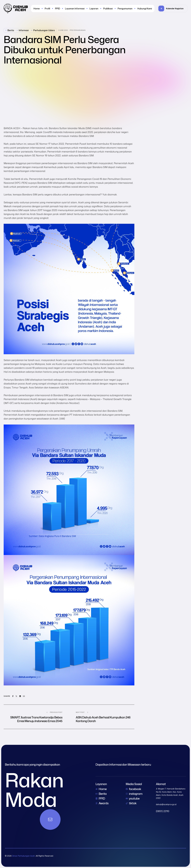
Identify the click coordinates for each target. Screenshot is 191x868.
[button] (172, 9)
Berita (11, 30)
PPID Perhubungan (78, 30)
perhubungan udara (44, 30)
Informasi (24, 30)
